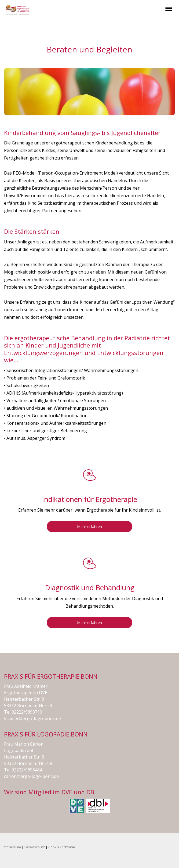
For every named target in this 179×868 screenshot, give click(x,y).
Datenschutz (35, 847)
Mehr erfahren (90, 527)
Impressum (12, 847)
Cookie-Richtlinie (62, 847)
